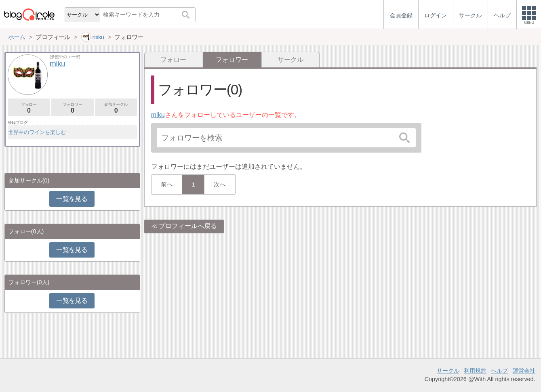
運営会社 (524, 371)
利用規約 (475, 371)
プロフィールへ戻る (188, 226)
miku (158, 115)
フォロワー (73, 108)
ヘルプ (499, 371)
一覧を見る (72, 199)
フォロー (173, 60)
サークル (290, 60)
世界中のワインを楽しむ (37, 132)
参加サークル (116, 108)
